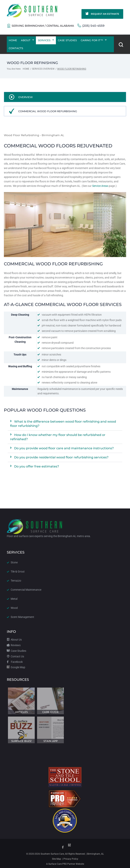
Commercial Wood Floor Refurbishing (48, 111)
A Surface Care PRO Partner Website (65, 864)
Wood (14, 607)
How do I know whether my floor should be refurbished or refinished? (58, 437)
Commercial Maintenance (26, 589)
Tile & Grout (18, 571)
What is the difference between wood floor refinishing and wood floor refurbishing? (63, 424)
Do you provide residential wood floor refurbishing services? (61, 457)
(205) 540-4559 (91, 25)
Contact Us (15, 656)
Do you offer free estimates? (37, 466)
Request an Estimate (102, 14)
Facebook (15, 661)
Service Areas (100, 186)
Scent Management (22, 616)
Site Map (57, 859)
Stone (14, 562)
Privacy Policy (71, 859)
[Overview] (12, 97)
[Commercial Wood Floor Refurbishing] (12, 111)
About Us (14, 639)
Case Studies (16, 650)
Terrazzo (16, 580)
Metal (14, 598)
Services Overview (43, 69)
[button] (65, 424)
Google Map (16, 667)
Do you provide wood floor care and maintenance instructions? (64, 448)
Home (26, 69)
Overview (26, 97)
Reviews (14, 645)
